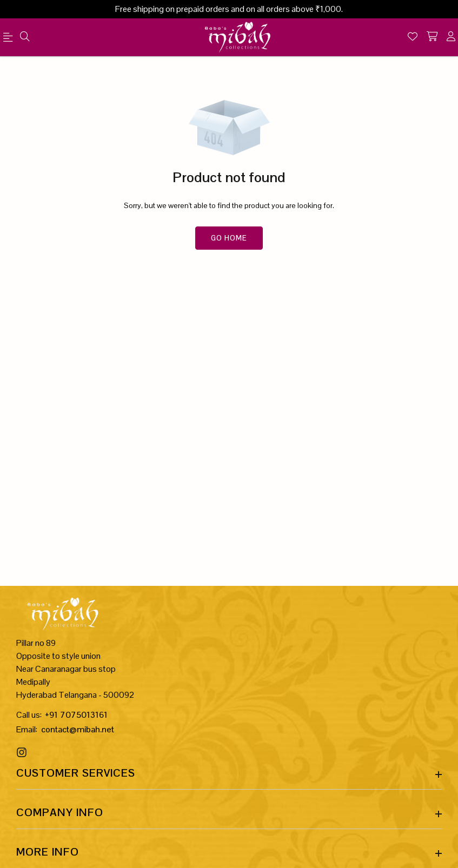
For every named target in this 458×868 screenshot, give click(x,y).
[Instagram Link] (23, 752)
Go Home (229, 238)
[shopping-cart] (432, 37)
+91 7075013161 (76, 715)
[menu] (10, 39)
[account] (451, 37)
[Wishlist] (413, 37)
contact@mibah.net (78, 729)
